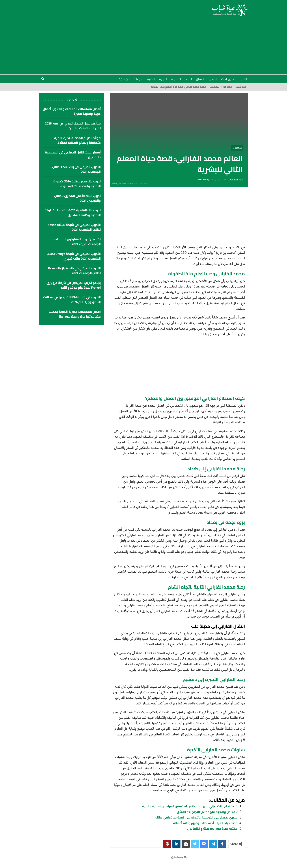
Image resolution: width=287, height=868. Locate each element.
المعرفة (176, 79)
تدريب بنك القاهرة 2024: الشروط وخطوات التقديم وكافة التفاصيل (73, 213)
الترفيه (163, 79)
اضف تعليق (179, 857)
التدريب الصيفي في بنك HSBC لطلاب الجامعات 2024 (76, 169)
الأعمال (201, 79)
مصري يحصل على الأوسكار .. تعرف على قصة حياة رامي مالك (196, 817)
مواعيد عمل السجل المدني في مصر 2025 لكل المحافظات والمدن (73, 126)
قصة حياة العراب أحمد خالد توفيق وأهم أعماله (205, 823)
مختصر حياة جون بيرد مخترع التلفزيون (212, 829)
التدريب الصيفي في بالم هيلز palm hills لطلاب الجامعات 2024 (74, 271)
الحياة (188, 79)
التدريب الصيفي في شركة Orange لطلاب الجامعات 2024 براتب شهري (74, 256)
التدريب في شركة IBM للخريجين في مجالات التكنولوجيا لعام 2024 (72, 300)
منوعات (138, 79)
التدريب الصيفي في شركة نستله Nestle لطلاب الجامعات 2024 (74, 227)
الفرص (213, 79)
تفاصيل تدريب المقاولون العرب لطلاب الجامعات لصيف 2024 (75, 242)
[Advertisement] (143, 43)
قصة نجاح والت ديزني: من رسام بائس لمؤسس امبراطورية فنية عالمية (190, 806)
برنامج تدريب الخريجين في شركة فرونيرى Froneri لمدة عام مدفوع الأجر (74, 285)
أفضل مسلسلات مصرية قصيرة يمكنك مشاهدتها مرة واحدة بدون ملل (75, 314)
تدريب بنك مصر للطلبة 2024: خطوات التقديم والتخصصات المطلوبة (77, 184)
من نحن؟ (124, 79)
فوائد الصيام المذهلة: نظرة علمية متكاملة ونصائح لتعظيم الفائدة (77, 140)
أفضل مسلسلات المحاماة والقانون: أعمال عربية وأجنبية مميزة (72, 111)
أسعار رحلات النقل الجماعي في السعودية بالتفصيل (73, 155)
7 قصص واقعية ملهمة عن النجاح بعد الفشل (207, 812)
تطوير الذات (228, 79)
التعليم (243, 79)
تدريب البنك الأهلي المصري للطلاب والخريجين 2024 (77, 198)
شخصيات (237, 148)
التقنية (151, 79)
